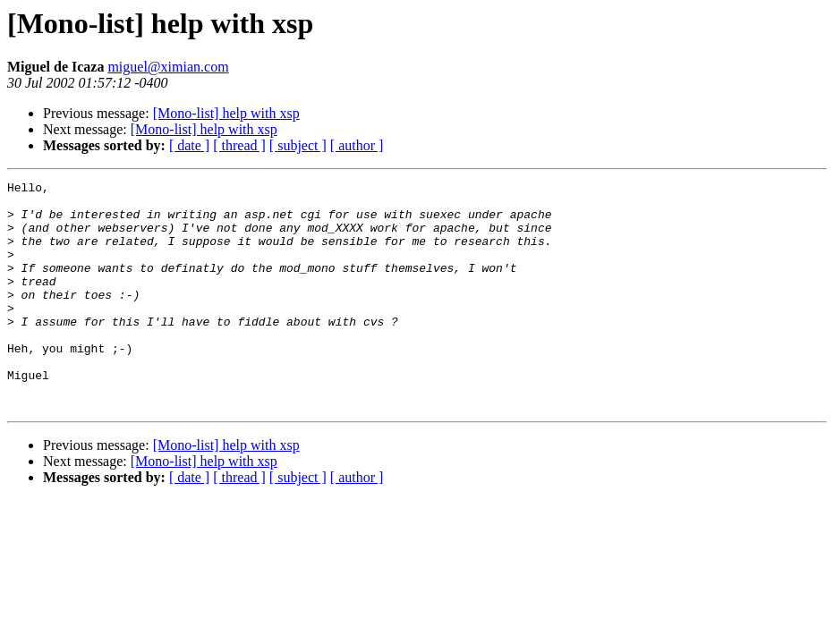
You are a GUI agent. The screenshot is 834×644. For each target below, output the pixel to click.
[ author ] (357, 145)
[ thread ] (239, 145)
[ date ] (189, 145)
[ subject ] (298, 145)
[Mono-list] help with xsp (226, 113)
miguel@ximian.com (168, 67)
